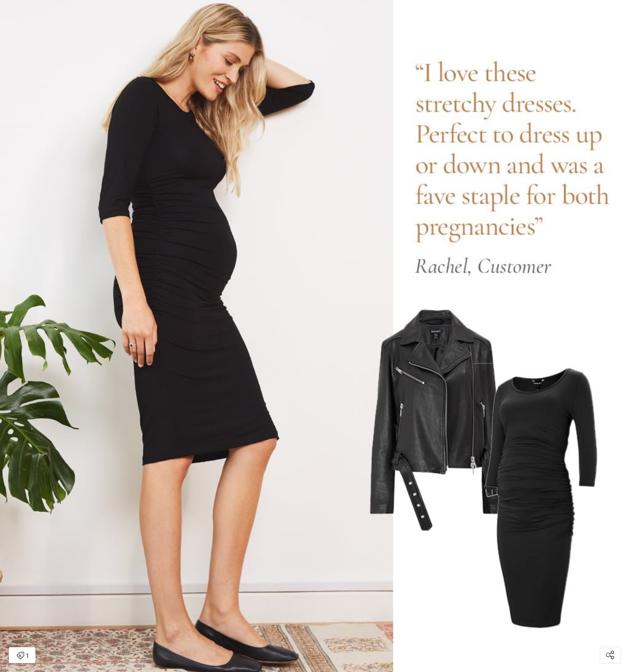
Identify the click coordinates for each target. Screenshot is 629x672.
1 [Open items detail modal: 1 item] (22, 656)
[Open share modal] (610, 655)
